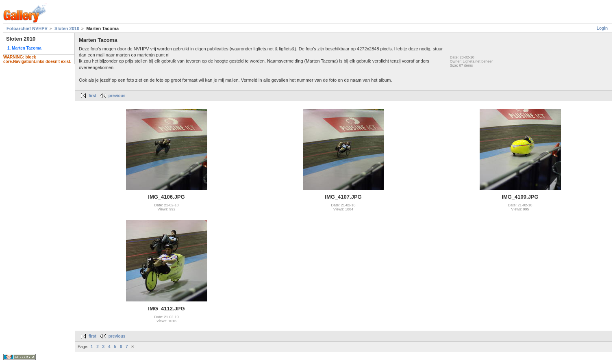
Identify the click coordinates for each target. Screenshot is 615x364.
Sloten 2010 (67, 28)
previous (117, 96)
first (92, 96)
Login (602, 28)
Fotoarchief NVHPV (27, 28)
